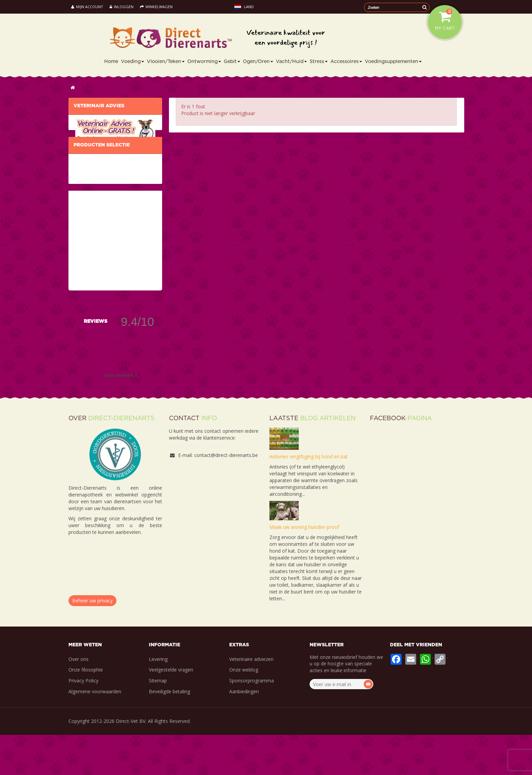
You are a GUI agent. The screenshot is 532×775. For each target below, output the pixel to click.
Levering (158, 699)
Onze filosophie (86, 710)
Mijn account (87, 7)
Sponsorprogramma (252, 721)
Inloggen (122, 7)
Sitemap (158, 721)
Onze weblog (244, 710)
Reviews (96, 361)
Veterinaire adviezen (251, 699)
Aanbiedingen (244, 732)
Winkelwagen (156, 7)
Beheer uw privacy (92, 641)
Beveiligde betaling (169, 732)
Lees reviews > (120, 415)
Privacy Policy (83, 721)
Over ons (79, 699)
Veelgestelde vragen (171, 710)
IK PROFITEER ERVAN (97, 162)
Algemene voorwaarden (95, 732)
